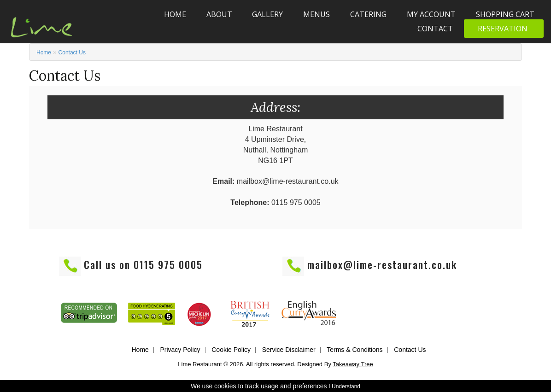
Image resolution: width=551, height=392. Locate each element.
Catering (368, 14)
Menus (317, 14)
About (219, 14)
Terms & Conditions (355, 350)
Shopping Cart (505, 14)
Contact (435, 29)
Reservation (503, 29)
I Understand (344, 386)
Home (175, 14)
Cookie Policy (231, 350)
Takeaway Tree (353, 364)
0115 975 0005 (168, 264)
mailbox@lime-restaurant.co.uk (382, 264)
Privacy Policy (180, 350)
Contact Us (72, 53)
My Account (431, 14)
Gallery (267, 14)
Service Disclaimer (289, 350)
